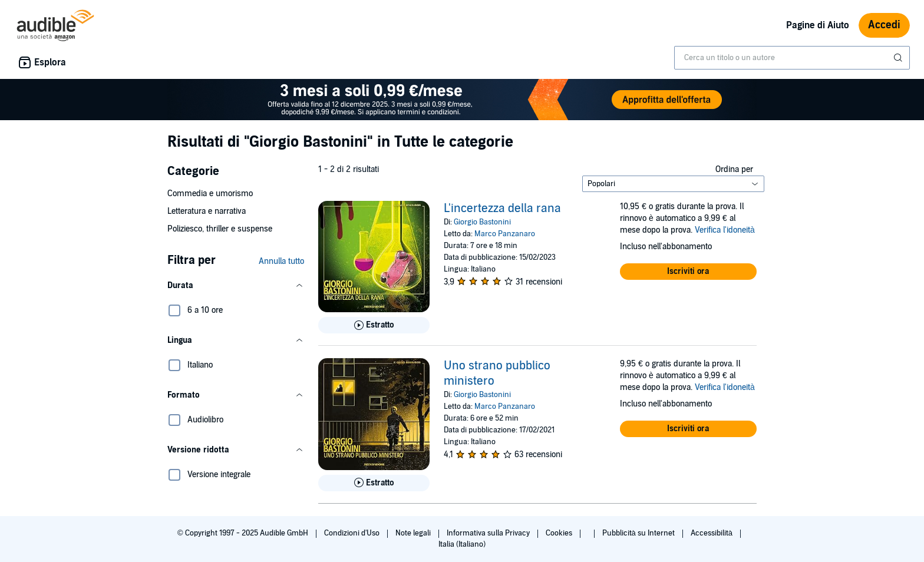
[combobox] (792, 58)
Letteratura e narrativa (207, 211)
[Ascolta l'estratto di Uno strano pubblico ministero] (374, 483)
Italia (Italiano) (462, 544)
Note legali (414, 533)
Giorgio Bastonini (482, 222)
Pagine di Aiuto (818, 25)
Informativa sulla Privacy (489, 533)
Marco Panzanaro (505, 234)
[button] (236, 286)
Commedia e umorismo (210, 194)
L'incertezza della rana (502, 209)
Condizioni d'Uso (353, 533)
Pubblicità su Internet (639, 533)
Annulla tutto (281, 261)
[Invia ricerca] (899, 58)
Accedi (884, 25)
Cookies (560, 533)
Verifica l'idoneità (725, 230)
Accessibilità (712, 533)
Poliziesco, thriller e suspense (220, 229)
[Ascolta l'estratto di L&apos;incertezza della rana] (374, 325)
